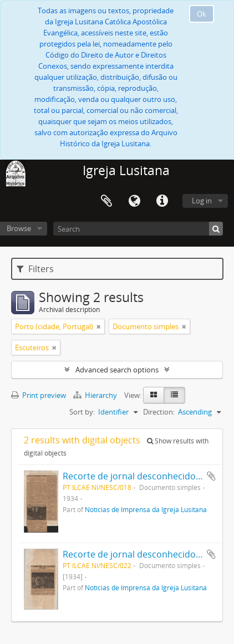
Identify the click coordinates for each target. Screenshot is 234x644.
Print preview (39, 395)
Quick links (162, 201)
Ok (202, 14)
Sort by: (82, 412)
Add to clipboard (211, 476)
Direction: (159, 412)
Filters (35, 269)
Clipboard (106, 201)
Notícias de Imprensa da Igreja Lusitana (146, 509)
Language (134, 201)
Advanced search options (117, 370)
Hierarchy (96, 395)
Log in (202, 201)
